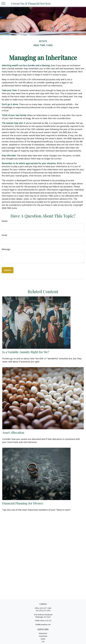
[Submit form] (8, 270)
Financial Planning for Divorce (23, 503)
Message (6, 249)
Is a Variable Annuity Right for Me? (26, 352)
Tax (43, 642)
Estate (43, 639)
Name (5, 221)
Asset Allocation (13, 432)
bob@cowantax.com (43, 624)
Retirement (43, 633)
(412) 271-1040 (46, 608)
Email (4, 235)
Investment (43, 636)
